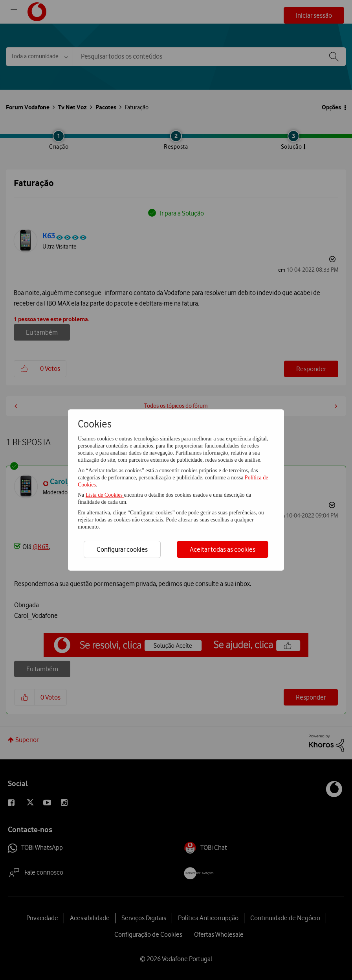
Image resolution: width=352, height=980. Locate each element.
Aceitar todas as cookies (223, 549)
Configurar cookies (122, 549)
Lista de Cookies (105, 495)
